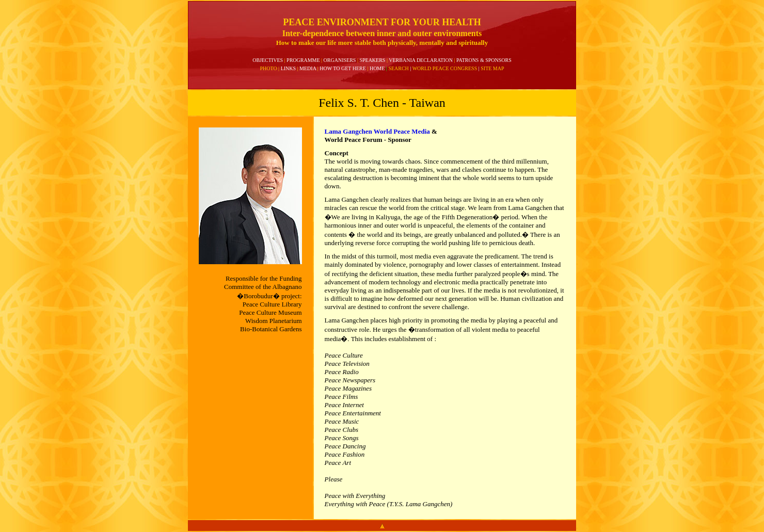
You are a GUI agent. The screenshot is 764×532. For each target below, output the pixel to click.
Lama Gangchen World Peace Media (377, 131)
